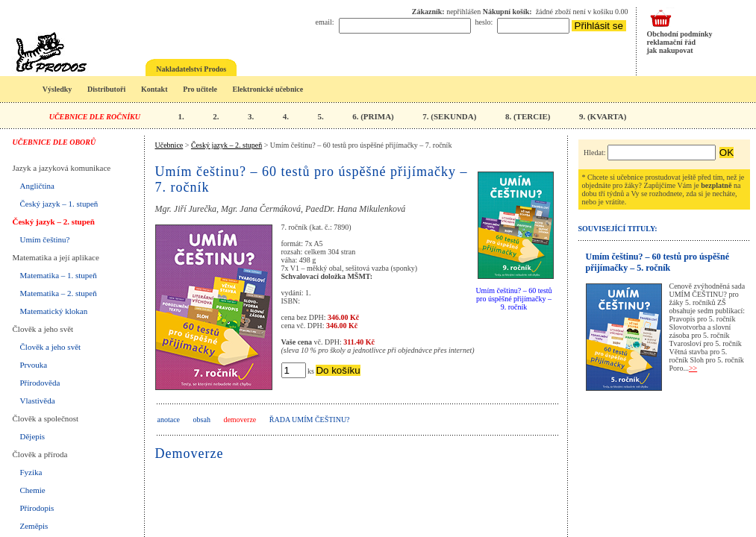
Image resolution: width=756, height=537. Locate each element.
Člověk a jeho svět (51, 347)
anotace (169, 420)
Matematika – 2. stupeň (59, 293)
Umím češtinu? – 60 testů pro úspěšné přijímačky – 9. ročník (513, 299)
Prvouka (34, 365)
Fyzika (31, 472)
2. (216, 116)
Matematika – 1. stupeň (59, 275)
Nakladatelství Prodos (191, 69)
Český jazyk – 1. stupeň (59, 204)
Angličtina (37, 186)
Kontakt (154, 89)
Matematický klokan (54, 311)
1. (181, 116)
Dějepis (33, 436)
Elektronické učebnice (268, 89)
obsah (202, 420)
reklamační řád (672, 42)
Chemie (33, 490)
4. (286, 116)
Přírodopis (37, 508)
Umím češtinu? (45, 239)
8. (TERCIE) (528, 116)
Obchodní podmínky (680, 34)
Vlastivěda (38, 401)
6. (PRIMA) (373, 116)
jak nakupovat (670, 50)
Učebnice (169, 145)
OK (727, 153)
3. (251, 116)
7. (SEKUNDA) (449, 116)
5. (320, 116)
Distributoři (106, 89)
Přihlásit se (599, 26)
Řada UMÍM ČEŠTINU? (310, 420)
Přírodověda (40, 383)
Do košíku (338, 370)
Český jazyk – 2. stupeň (54, 222)
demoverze (240, 420)
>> (693, 368)
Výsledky (57, 89)
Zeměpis (34, 526)
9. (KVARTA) (603, 116)
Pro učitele (200, 89)
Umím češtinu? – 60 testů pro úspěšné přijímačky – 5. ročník (657, 262)
